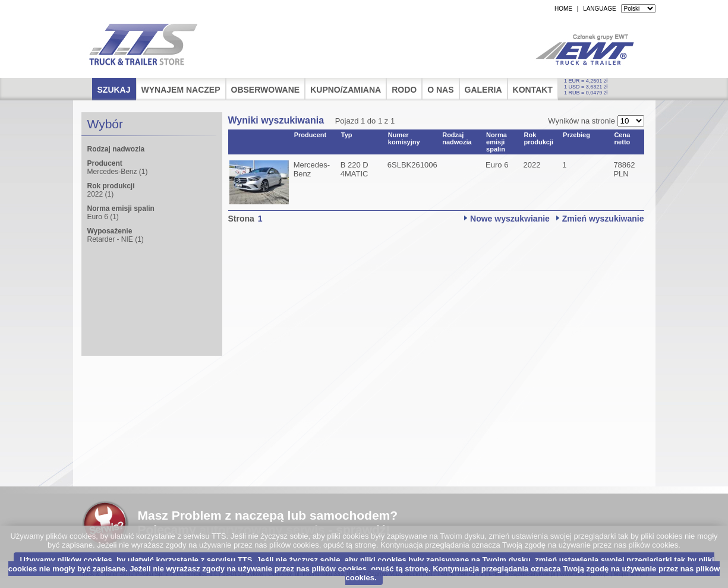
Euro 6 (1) (103, 217)
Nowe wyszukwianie (510, 219)
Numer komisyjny (404, 138)
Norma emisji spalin (497, 142)
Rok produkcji (539, 138)
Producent (310, 135)
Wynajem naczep (181, 90)
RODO (404, 90)
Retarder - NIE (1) (116, 239)
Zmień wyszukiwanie (603, 219)
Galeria (483, 90)
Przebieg (576, 135)
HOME (563, 9)
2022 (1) (101, 194)
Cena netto (622, 138)
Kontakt (533, 90)
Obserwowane (266, 90)
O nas (440, 90)
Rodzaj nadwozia (457, 138)
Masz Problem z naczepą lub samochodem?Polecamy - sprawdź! (268, 522)
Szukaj (114, 90)
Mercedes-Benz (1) (118, 172)
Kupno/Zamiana (346, 90)
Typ (347, 135)
